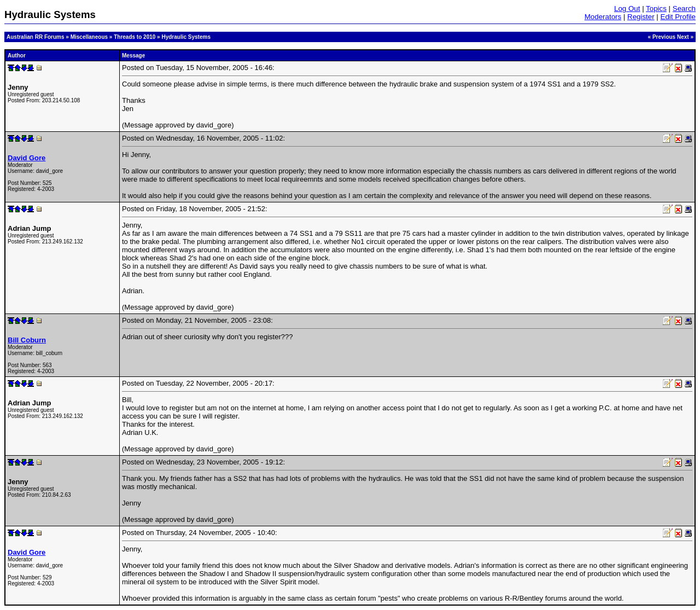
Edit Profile (678, 17)
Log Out (627, 8)
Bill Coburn (27, 340)
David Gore (27, 158)
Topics (656, 8)
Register (641, 17)
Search (684, 8)
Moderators (603, 17)
